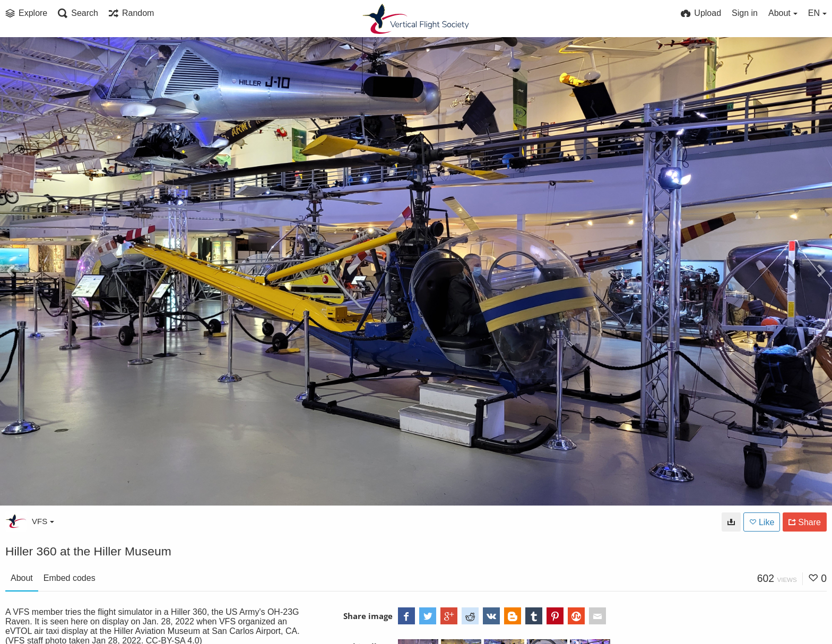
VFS (43, 521)
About (22, 578)
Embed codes (70, 578)
